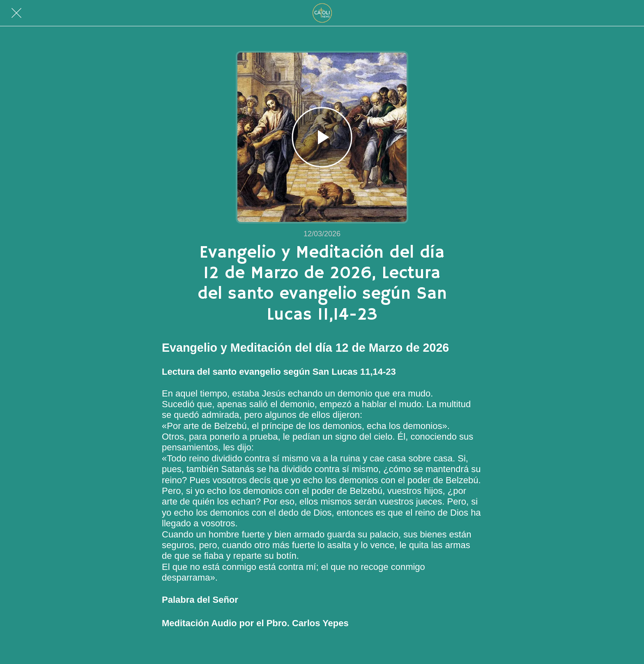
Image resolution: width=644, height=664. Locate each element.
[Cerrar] (16, 13)
